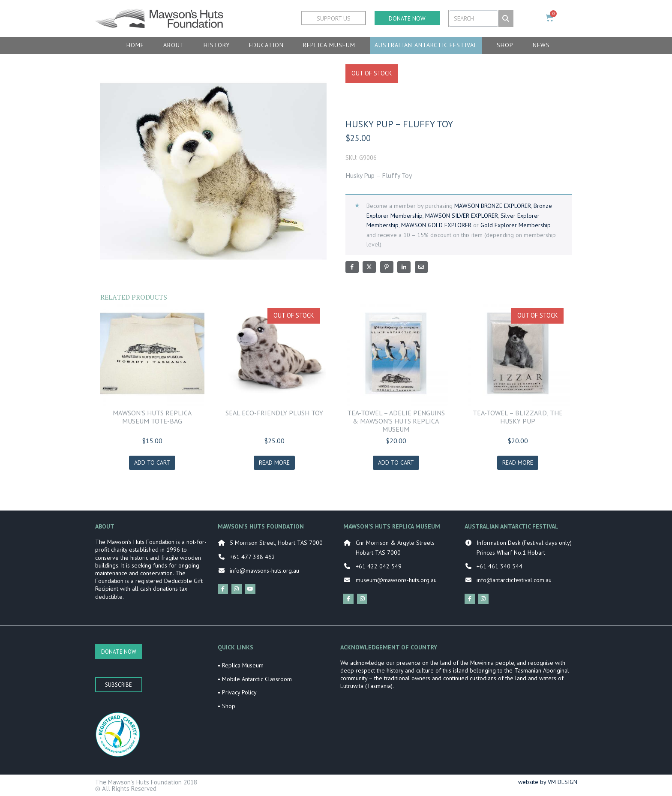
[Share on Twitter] (369, 267)
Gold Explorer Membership (516, 225)
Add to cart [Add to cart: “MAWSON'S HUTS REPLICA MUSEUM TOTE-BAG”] (152, 463)
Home (135, 45)
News (541, 45)
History (217, 45)
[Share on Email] (421, 267)
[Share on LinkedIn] (404, 267)
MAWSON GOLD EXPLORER (436, 225)
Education (266, 45)
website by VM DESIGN (548, 782)
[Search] (506, 18)
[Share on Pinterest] (387, 267)
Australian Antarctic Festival (426, 45)
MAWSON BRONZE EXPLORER (493, 206)
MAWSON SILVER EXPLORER (462, 216)
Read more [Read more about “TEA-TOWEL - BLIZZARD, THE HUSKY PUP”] (518, 463)
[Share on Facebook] (352, 267)
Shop (505, 45)
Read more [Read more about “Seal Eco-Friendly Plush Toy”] (274, 463)
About (174, 45)
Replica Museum (329, 45)
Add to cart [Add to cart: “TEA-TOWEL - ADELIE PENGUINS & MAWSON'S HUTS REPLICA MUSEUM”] (396, 463)
